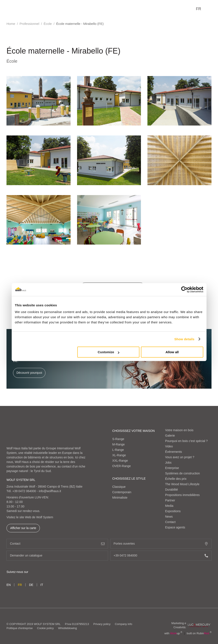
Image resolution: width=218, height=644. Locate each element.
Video (169, 446)
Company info (123, 624)
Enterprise (172, 468)
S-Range (118, 439)
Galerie (170, 436)
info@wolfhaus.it (50, 491)
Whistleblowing (67, 628)
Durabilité (172, 490)
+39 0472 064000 (24, 491)
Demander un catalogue (57, 556)
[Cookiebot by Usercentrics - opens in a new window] (184, 289)
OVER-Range (122, 466)
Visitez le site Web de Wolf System (30, 517)
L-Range (118, 450)
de (31, 585)
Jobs (168, 463)
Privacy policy (102, 624)
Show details (184, 339)
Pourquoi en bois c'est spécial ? (186, 441)
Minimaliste (120, 498)
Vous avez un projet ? (180, 457)
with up (173, 633)
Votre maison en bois (179, 430)
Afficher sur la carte (23, 528)
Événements (174, 452)
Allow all (172, 352)
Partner (170, 500)
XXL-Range (120, 461)
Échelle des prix (176, 479)
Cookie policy (45, 628)
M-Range (119, 444)
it (42, 585)
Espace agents (175, 527)
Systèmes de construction (182, 473)
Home (11, 24)
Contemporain (122, 492)
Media (169, 506)
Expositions (173, 511)
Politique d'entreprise (20, 628)
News (169, 517)
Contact (170, 522)
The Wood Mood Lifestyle (182, 484)
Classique (119, 487)
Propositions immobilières (182, 495)
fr (199, 9)
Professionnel (29, 24)
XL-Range (119, 455)
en (9, 585)
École (48, 24)
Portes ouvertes (161, 544)
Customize (108, 352)
